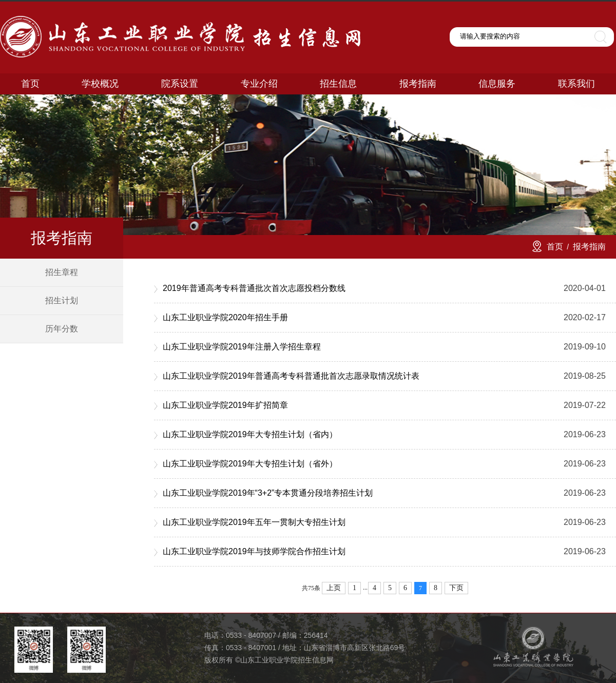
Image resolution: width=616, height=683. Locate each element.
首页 (555, 247)
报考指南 (589, 247)
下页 (456, 588)
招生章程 (62, 272)
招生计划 (62, 300)
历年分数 (62, 329)
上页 (334, 588)
